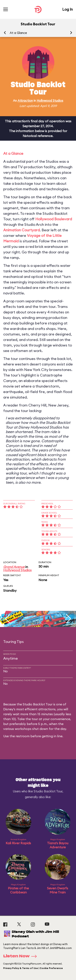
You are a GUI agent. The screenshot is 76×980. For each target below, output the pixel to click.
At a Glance (18, 33)
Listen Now (21, 956)
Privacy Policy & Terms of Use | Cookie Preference (33, 968)
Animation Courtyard (21, 230)
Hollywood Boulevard (54, 219)
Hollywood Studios (50, 101)
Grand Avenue (14, 567)
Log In (67, 9)
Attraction (25, 101)
